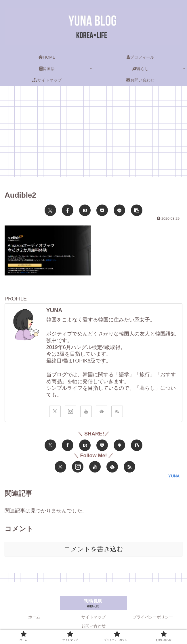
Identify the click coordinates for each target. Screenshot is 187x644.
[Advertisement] (93, 133)
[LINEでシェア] (119, 210)
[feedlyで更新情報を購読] (102, 411)
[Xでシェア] (50, 210)
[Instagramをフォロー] (70, 411)
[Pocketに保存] (102, 210)
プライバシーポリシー (153, 617)
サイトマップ (93, 617)
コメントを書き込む (94, 549)
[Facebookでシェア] (68, 210)
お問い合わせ (93, 626)
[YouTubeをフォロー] (86, 411)
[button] (137, 210)
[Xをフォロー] (55, 411)
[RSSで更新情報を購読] (117, 411)
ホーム (34, 617)
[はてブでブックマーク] (85, 210)
